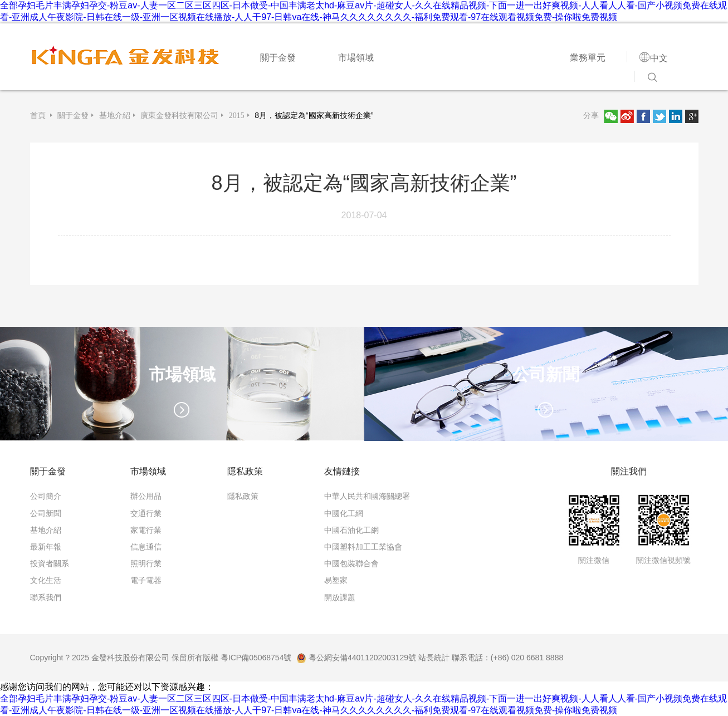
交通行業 (146, 513)
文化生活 (46, 580)
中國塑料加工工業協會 (363, 547)
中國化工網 (344, 513)
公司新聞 (46, 513)
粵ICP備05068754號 (256, 658)
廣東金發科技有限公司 (179, 115)
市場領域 (356, 58)
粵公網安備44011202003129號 (356, 658)
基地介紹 (115, 115)
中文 (659, 58)
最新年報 (46, 547)
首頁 (39, 115)
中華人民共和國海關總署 (367, 496)
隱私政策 (243, 496)
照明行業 (146, 563)
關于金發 (278, 58)
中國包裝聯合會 (351, 563)
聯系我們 (46, 597)
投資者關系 (50, 563)
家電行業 (146, 530)
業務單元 (588, 58)
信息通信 (146, 547)
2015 (237, 115)
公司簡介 (46, 496)
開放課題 (340, 597)
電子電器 (146, 580)
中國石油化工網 (351, 530)
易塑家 (336, 580)
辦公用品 (146, 496)
